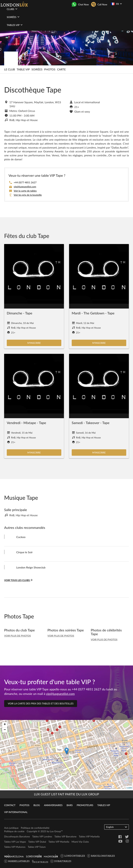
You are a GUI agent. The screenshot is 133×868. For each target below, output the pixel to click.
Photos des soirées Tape (66, 630)
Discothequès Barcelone (17, 836)
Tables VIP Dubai (37, 842)
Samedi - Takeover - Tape (91, 423)
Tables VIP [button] (15, 25)
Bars (70, 805)
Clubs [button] (12, 9)
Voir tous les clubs (18, 580)
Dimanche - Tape (19, 313)
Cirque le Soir (24, 552)
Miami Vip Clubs (80, 842)
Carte (61, 69)
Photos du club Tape (19, 630)
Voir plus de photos (17, 636)
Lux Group (55, 831)
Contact (10, 805)
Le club (10, 69)
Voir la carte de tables (25, 191)
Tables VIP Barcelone (65, 836)
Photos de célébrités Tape (106, 632)
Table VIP (23, 69)
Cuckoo (21, 537)
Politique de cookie (14, 831)
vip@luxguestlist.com (25, 187)
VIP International (16, 812)
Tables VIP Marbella (89, 836)
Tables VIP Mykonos (15, 847)
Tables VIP (104, 805)
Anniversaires (53, 805)
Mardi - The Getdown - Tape (93, 313)
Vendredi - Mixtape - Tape (26, 423)
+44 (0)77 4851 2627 (25, 182)
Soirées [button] (13, 17)
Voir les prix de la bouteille (28, 195)
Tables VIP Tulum (37, 847)
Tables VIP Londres (42, 836)
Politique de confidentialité (35, 828)
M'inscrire (34, 343)
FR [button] (116, 4)
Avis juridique (11, 828)
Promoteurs (85, 805)
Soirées (37, 69)
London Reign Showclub (31, 567)
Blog (37, 805)
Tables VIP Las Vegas (15, 842)
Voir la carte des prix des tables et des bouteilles (41, 703)
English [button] (117, 827)
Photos (50, 69)
